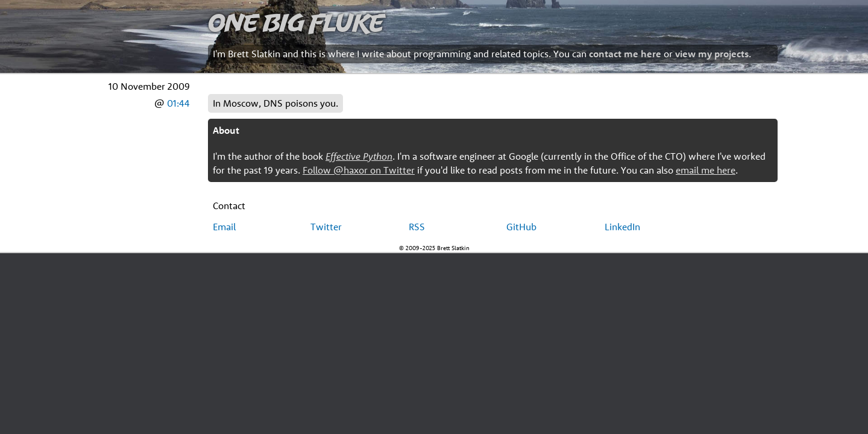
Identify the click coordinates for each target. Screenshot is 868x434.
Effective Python (359, 156)
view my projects (712, 54)
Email (224, 227)
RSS (417, 227)
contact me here (625, 54)
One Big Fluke (296, 22)
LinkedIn (622, 227)
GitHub (521, 227)
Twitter (326, 227)
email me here (706, 170)
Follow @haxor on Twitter (359, 170)
